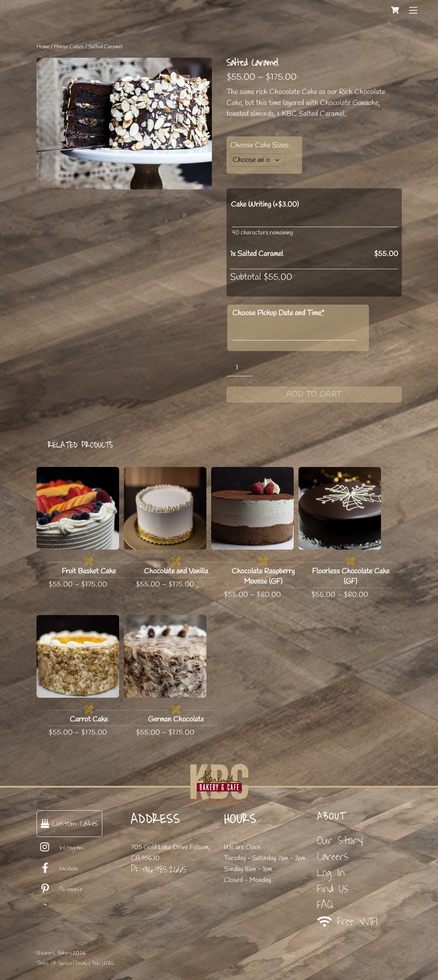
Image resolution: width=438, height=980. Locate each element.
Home (43, 47)
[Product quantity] (240, 368)
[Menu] (413, 10)
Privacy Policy (89, 963)
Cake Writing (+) (265, 205)
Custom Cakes (70, 823)
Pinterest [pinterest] (59, 890)
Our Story (340, 840)
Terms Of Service (54, 963)
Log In (331, 873)
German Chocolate (176, 719)
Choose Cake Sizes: (260, 145)
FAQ (325, 905)
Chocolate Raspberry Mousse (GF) (263, 576)
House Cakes (69, 47)
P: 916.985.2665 (159, 869)
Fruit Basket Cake (89, 571)
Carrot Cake (89, 719)
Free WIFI (348, 921)
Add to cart (314, 394)
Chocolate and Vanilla (176, 571)
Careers (333, 857)
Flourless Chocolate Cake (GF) (351, 576)
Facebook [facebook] (57, 869)
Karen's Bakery (56, 953)
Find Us (333, 889)
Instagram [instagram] (60, 848)
